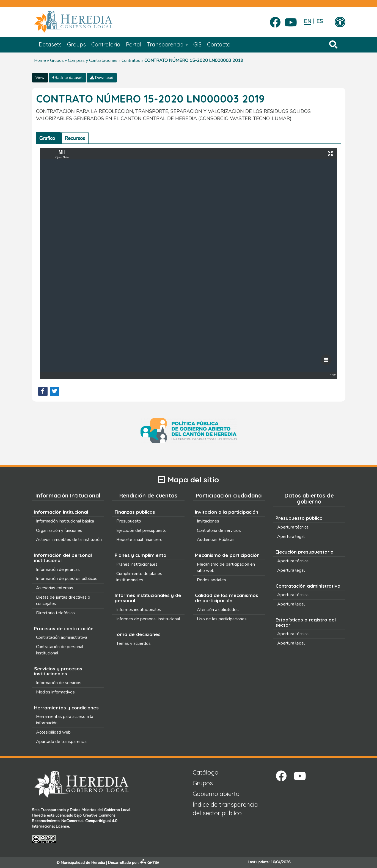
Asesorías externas (55, 588)
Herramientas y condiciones (66, 708)
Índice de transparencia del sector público (225, 809)
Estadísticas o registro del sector (306, 622)
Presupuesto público (299, 518)
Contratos (131, 60)
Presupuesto (129, 521)
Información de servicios (59, 683)
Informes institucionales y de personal (148, 598)
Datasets (50, 44)
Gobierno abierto (216, 794)
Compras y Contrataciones (93, 60)
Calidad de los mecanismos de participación (227, 598)
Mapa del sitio (188, 480)
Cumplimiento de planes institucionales (139, 577)
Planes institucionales (137, 564)
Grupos (57, 60)
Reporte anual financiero (139, 540)
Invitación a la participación (227, 512)
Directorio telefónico (55, 613)
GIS (197, 44)
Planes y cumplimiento (141, 555)
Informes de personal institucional (148, 619)
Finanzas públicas (135, 512)
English (307, 21)
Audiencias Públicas (216, 540)
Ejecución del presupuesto (141, 530)
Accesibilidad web (53, 732)
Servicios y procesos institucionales (58, 671)
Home (40, 60)
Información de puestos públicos (67, 579)
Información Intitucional (61, 512)
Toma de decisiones (138, 634)
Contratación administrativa (62, 637)
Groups (76, 44)
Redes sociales (211, 580)
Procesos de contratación (64, 628)
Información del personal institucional (63, 558)
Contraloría (106, 44)
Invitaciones (208, 521)
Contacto (219, 44)
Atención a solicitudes (218, 610)
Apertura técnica (293, 527)
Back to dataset (67, 78)
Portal (134, 44)
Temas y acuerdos (134, 643)
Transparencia (167, 44)
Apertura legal (291, 537)
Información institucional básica (65, 521)
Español (320, 21)
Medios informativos (55, 692)
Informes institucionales (139, 610)
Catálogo (206, 772)
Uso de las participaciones (222, 619)
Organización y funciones (59, 530)
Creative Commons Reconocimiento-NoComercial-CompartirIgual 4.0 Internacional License (75, 821)
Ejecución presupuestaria (305, 552)
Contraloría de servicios (219, 530)
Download (102, 78)
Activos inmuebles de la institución (69, 540)
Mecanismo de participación (227, 555)
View (40, 78)
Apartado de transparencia (61, 742)
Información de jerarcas (58, 570)
